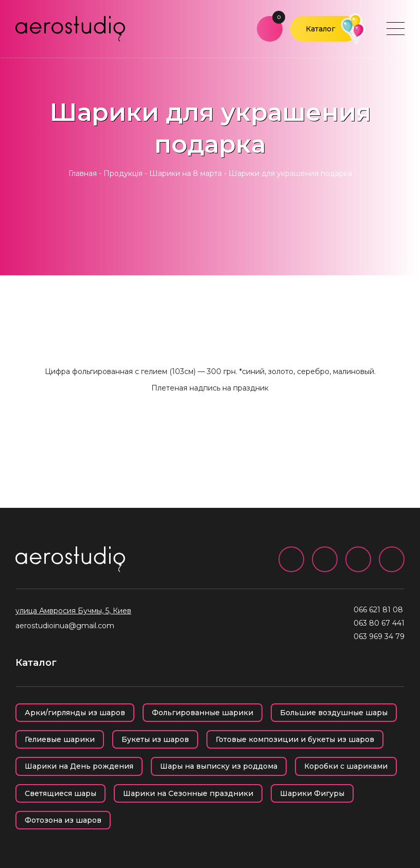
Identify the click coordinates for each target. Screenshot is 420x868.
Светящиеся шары (60, 793)
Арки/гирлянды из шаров (75, 713)
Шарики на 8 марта (186, 173)
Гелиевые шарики (60, 739)
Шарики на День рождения (79, 766)
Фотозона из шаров (63, 820)
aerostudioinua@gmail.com (65, 626)
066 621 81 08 (378, 610)
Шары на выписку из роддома (219, 766)
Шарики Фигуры (312, 793)
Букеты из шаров (155, 739)
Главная (83, 173)
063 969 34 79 (379, 636)
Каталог (320, 29)
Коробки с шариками (346, 766)
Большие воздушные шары (334, 713)
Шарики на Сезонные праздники (188, 793)
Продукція (123, 173)
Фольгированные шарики (203, 713)
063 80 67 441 (379, 623)
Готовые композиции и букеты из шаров (295, 739)
